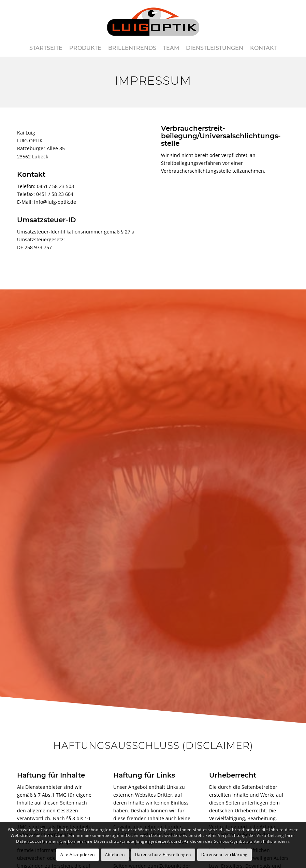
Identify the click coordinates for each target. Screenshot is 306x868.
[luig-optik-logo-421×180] (153, 20)
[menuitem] (46, 48)
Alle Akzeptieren (78, 855)
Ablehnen (115, 855)
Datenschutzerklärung (224, 855)
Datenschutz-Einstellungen (163, 855)
